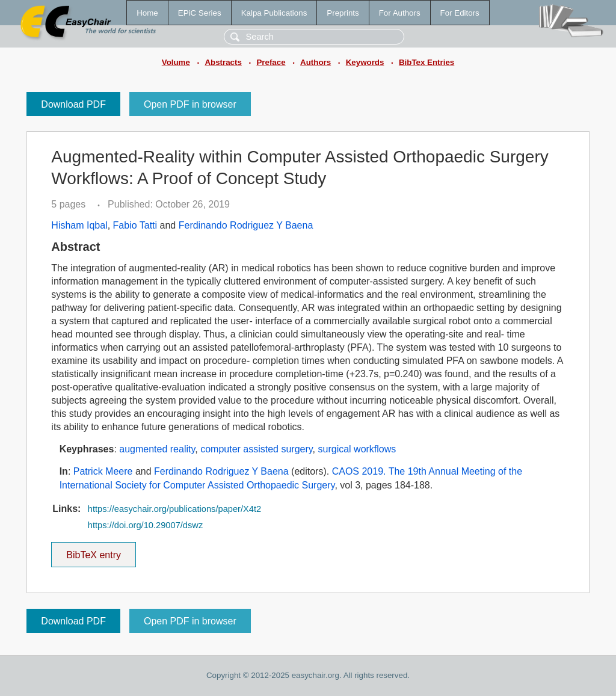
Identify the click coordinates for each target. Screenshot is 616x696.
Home (147, 13)
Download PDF (73, 104)
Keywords (365, 62)
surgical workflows (357, 449)
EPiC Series (200, 13)
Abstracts (223, 62)
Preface (271, 62)
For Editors (460, 13)
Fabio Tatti (135, 225)
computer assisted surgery (256, 449)
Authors (316, 62)
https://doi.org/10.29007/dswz (145, 525)
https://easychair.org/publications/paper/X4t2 (174, 509)
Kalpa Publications (274, 13)
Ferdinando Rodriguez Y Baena (246, 225)
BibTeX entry (94, 551)
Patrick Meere (103, 471)
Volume (176, 62)
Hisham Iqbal (79, 225)
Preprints (343, 13)
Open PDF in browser (190, 104)
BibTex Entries (427, 62)
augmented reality (157, 449)
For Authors (400, 13)
